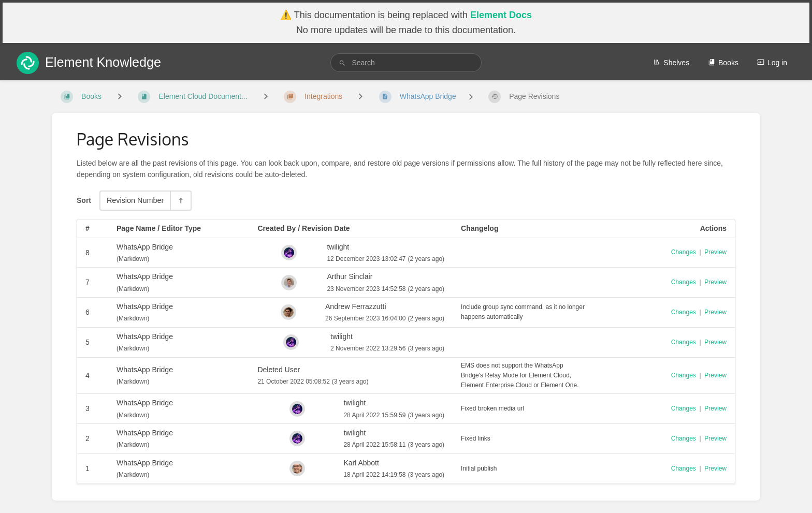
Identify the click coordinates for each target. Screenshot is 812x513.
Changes (684, 252)
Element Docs (501, 15)
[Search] (342, 63)
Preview (715, 252)
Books (723, 63)
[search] (406, 63)
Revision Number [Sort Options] (135, 200)
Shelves (671, 63)
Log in (772, 63)
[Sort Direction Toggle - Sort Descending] (180, 201)
